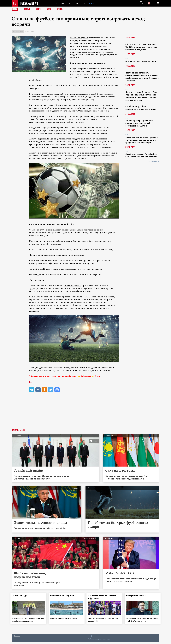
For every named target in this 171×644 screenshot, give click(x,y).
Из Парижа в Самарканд (63, 596)
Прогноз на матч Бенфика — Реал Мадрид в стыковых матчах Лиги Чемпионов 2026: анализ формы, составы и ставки (141, 96)
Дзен (97, 376)
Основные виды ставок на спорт (141, 61)
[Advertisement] (85, 412)
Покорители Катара (137, 596)
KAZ (56, 3)
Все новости (154, 162)
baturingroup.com (102, 642)
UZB (85, 3)
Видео (39, 9)
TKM (77, 3)
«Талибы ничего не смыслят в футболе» (103, 597)
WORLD (93, 3)
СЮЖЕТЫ (61, 9)
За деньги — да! (21, 596)
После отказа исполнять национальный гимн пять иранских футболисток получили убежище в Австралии (142, 77)
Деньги (33, 32)
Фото (50, 9)
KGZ (63, 3)
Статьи (28, 9)
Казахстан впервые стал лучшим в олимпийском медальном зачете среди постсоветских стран (142, 140)
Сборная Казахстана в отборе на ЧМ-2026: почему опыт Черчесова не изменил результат (141, 47)
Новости (15, 9)
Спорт (27, 32)
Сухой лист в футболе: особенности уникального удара (141, 108)
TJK (70, 3)
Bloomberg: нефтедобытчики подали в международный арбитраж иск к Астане (139, 123)
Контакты (17, 638)
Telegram (85, 376)
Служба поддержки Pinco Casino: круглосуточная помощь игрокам (141, 155)
